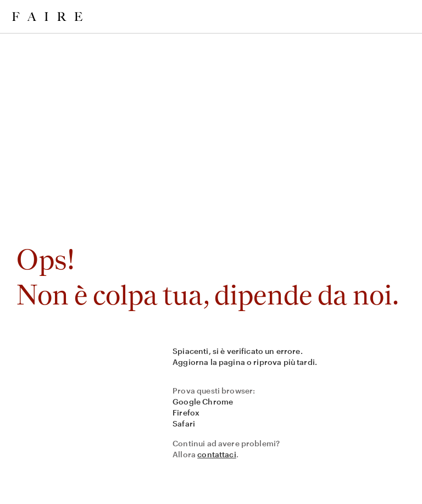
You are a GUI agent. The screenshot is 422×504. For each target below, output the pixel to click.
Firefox (186, 412)
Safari (184, 423)
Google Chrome (203, 401)
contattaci (217, 454)
